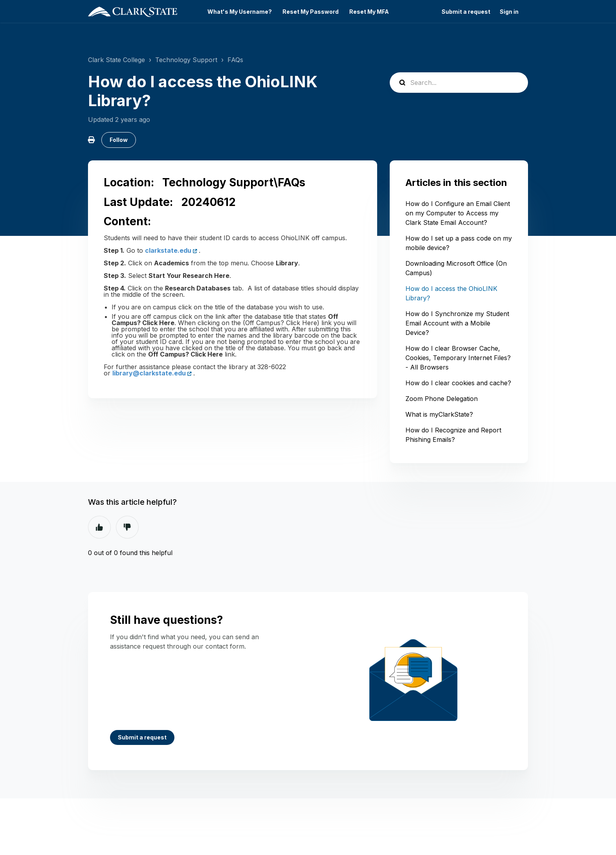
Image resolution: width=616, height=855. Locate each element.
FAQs (235, 60)
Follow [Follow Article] (119, 140)
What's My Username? (240, 12)
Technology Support (186, 60)
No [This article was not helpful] (127, 527)
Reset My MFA (369, 12)
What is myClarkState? (439, 414)
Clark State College (116, 60)
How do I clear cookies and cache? (458, 383)
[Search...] (459, 83)
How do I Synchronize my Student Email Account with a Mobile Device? (457, 323)
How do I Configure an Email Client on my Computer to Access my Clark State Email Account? (458, 213)
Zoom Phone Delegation (442, 399)
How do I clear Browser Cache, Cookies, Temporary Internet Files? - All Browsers (458, 358)
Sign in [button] (509, 12)
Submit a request (466, 12)
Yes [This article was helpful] (99, 527)
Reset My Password (311, 12)
